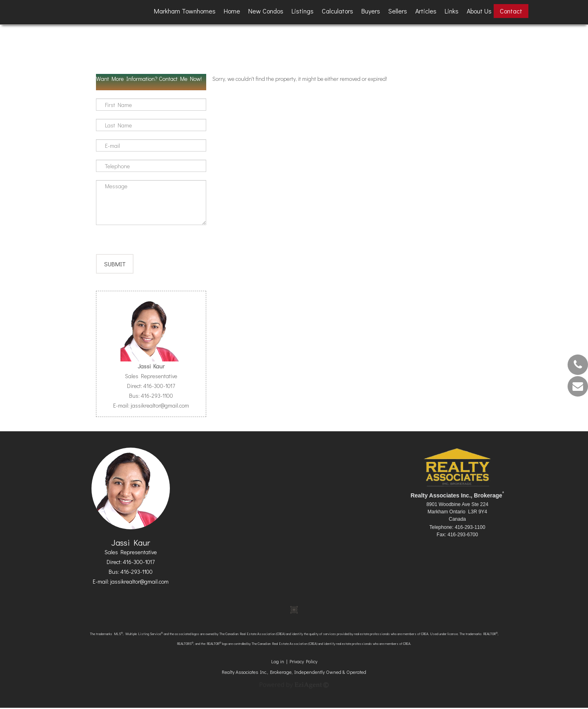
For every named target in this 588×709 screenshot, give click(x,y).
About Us (479, 11)
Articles (426, 11)
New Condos (266, 11)
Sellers (398, 11)
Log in (278, 662)
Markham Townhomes (185, 11)
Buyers (371, 11)
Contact (511, 11)
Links (452, 11)
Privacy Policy (303, 662)
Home (232, 11)
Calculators (337, 11)
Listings (303, 11)
